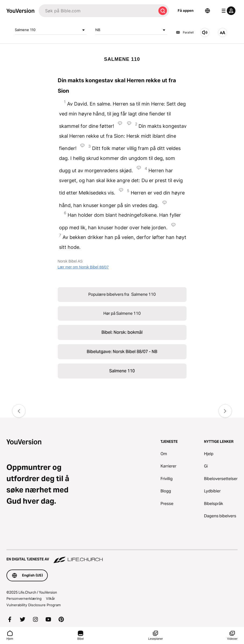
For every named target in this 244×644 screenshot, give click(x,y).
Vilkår (50, 598)
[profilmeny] (227, 11)
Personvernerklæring (24, 598)
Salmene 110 (51, 30)
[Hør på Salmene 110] (205, 32)
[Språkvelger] (207, 11)
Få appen (186, 10)
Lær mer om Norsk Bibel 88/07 (83, 267)
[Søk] (97, 11)
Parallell (185, 32)
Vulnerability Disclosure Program (34, 605)
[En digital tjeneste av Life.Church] (122, 557)
